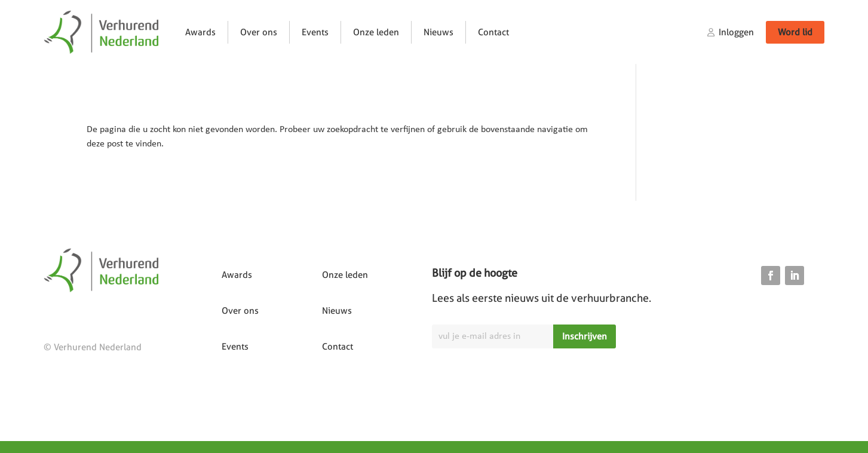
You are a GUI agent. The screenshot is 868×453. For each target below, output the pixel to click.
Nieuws (438, 32)
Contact (493, 32)
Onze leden (376, 32)
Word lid (795, 32)
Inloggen (736, 32)
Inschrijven (585, 336)
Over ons (259, 32)
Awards (200, 32)
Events (315, 32)
